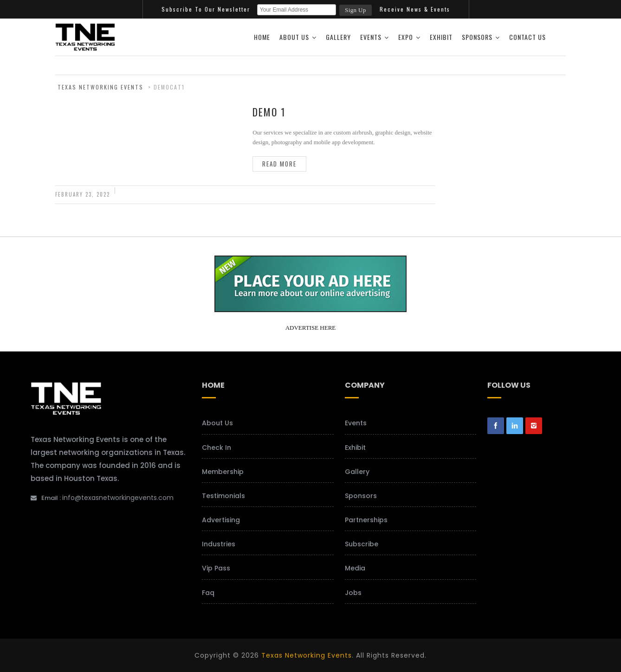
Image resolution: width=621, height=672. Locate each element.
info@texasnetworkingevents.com (118, 498)
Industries (219, 544)
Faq (208, 593)
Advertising (221, 520)
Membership (223, 472)
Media (355, 568)
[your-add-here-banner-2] (310, 309)
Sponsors (477, 37)
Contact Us (527, 37)
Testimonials (223, 496)
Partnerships (366, 520)
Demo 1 (269, 112)
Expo (406, 37)
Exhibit (441, 37)
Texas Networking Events (307, 655)
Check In (217, 448)
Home (262, 37)
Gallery (338, 37)
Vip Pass (216, 568)
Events (371, 37)
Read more (279, 164)
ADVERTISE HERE (311, 328)
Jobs (353, 593)
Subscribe (362, 544)
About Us (294, 37)
